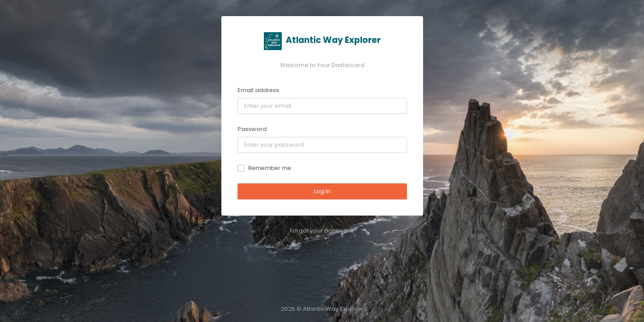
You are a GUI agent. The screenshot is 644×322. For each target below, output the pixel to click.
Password (252, 129)
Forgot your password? (324, 231)
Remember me (270, 168)
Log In (322, 191)
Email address (258, 90)
